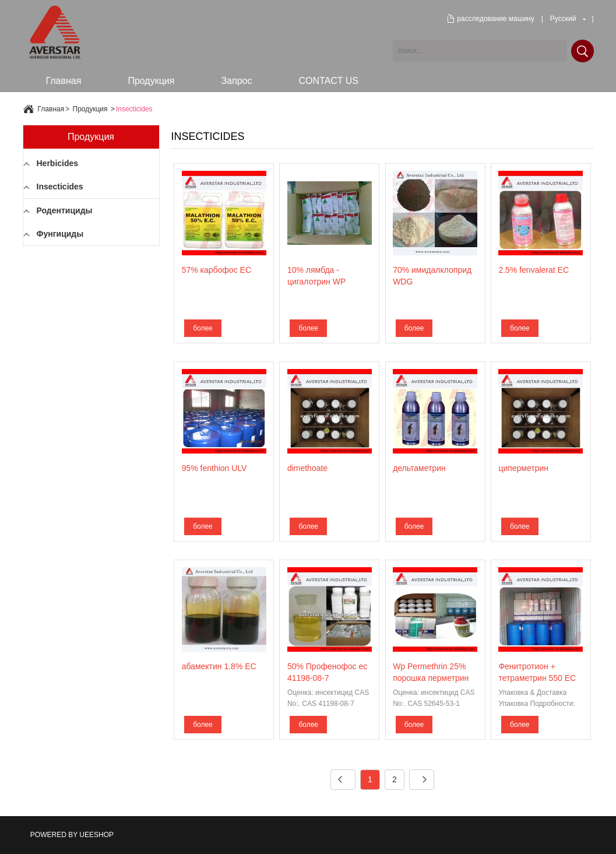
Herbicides (58, 163)
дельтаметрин (419, 468)
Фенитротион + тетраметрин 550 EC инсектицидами (537, 678)
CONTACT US (328, 81)
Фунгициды (60, 234)
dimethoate (307, 468)
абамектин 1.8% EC (219, 666)
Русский (563, 19)
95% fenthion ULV (214, 468)
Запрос (236, 81)
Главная (64, 81)
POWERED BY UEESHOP (72, 835)
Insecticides (134, 109)
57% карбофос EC (217, 270)
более (203, 328)
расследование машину (496, 19)
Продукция (151, 81)
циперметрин (523, 468)
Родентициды (65, 210)
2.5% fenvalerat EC (534, 270)
